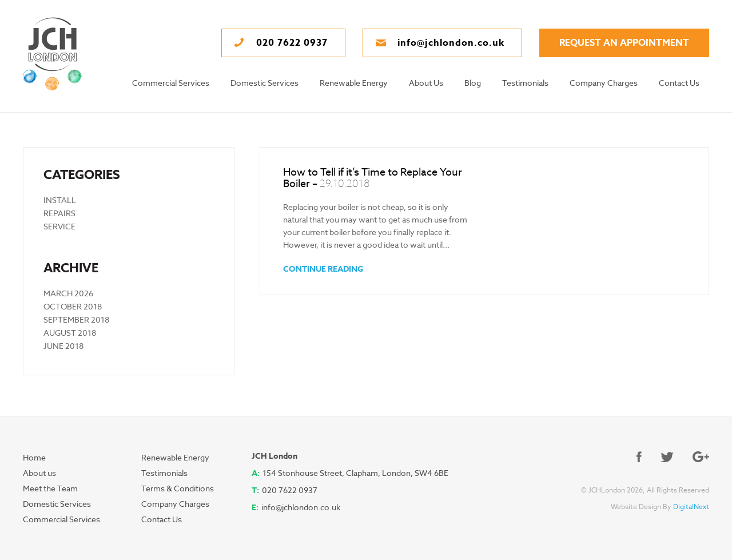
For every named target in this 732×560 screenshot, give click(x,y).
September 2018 (76, 320)
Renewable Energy (354, 83)
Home (34, 458)
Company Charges (604, 83)
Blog (473, 83)
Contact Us (679, 83)
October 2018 (73, 307)
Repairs (59, 213)
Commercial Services (171, 83)
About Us (426, 83)
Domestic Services (264, 83)
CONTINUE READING (323, 269)
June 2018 (63, 346)
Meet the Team (50, 488)
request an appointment (624, 43)
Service (59, 227)
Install (60, 200)
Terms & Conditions (178, 488)
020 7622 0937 (290, 490)
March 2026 (68, 293)
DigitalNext (691, 507)
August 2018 (70, 333)
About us (39, 473)
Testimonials (525, 83)
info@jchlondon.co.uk (301, 507)
